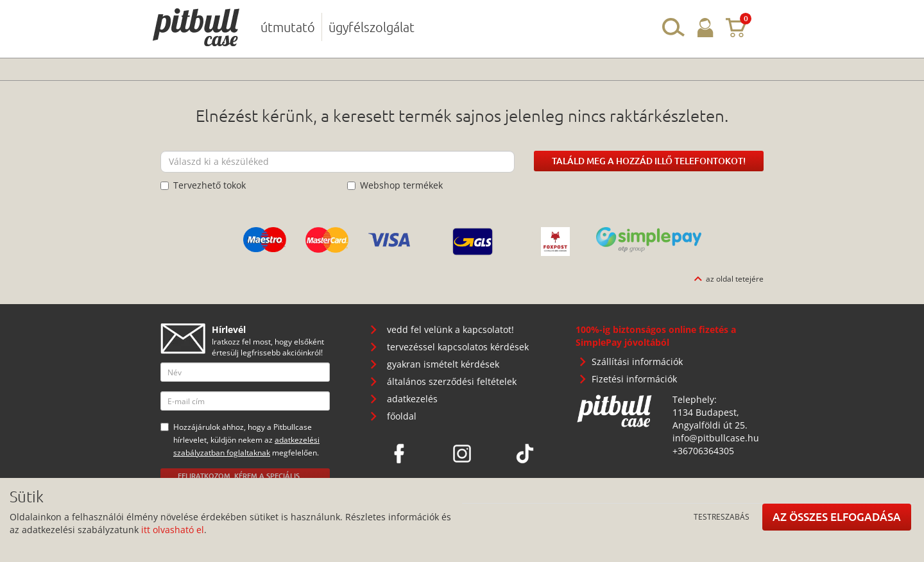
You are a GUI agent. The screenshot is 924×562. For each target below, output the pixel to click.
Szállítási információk (637, 362)
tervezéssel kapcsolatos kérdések (458, 347)
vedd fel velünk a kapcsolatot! (450, 329)
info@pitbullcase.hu (716, 438)
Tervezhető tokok (203, 185)
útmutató (288, 27)
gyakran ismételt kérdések (443, 364)
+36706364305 (703, 451)
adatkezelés (412, 399)
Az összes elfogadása (837, 517)
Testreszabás (722, 516)
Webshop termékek (395, 185)
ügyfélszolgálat (372, 27)
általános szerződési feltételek (452, 381)
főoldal (402, 416)
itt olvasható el (173, 530)
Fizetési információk (634, 379)
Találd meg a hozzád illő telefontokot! (649, 161)
